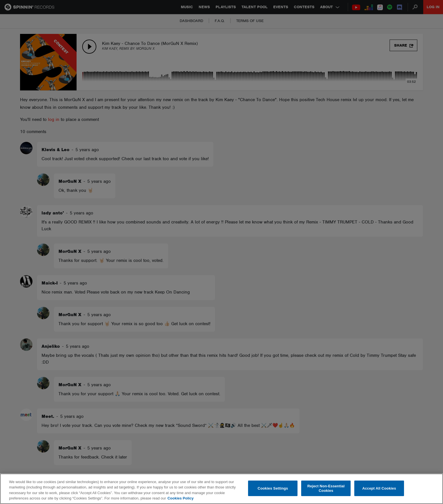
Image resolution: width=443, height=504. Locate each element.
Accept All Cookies (379, 488)
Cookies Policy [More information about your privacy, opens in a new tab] (181, 498)
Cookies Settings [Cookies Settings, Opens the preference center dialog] (273, 488)
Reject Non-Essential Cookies (326, 488)
